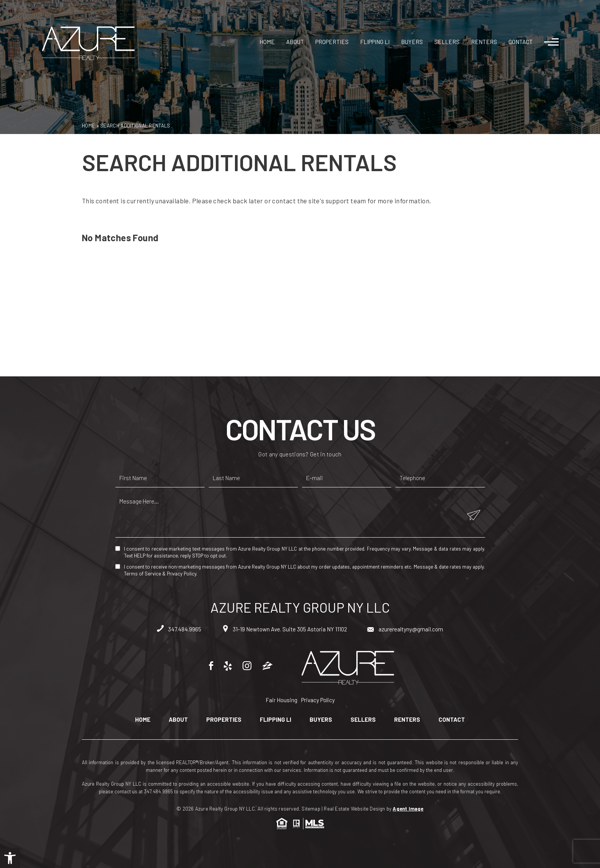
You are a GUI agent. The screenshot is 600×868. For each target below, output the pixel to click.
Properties (332, 42)
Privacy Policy (182, 574)
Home (267, 42)
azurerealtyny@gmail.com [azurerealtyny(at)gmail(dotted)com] (405, 629)
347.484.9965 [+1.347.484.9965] (179, 629)
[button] (10, 858)
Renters (484, 42)
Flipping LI (375, 42)
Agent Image (408, 809)
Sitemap (311, 809)
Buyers (412, 42)
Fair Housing (281, 700)
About (295, 42)
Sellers (447, 42)
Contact (521, 42)
